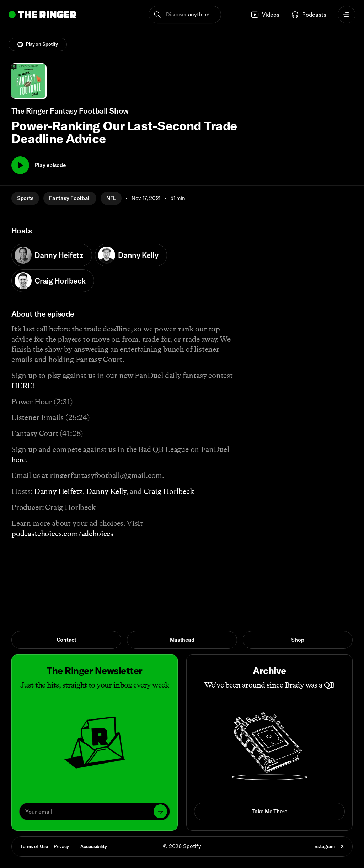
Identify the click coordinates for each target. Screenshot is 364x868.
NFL (111, 198)
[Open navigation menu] (347, 15)
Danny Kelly (128, 255)
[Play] (20, 165)
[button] (185, 15)
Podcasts (309, 15)
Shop (298, 640)
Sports (25, 198)
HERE (22, 386)
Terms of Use (34, 846)
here (18, 460)
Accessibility (93, 846)
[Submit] (160, 811)
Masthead (182, 640)
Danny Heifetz (49, 255)
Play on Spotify (38, 44)
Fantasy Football (70, 198)
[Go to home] (42, 15)
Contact (66, 640)
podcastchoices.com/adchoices (62, 533)
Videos (265, 15)
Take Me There (269, 811)
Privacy (61, 846)
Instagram (324, 846)
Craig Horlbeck (50, 281)
